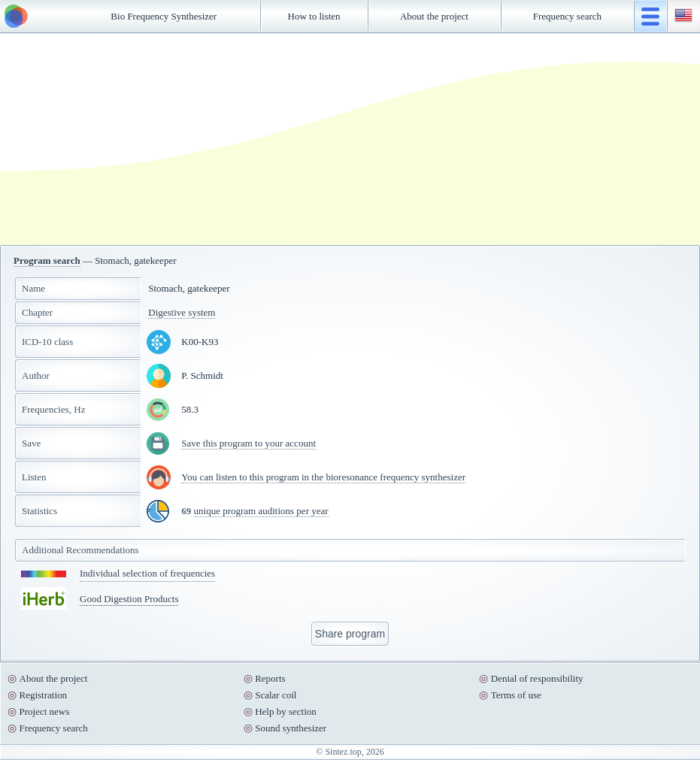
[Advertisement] (350, 139)
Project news (45, 712)
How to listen (314, 16)
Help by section (286, 712)
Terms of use (516, 695)
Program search (47, 260)
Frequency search (567, 16)
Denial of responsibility (537, 678)
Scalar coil (276, 695)
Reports (270, 678)
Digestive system (182, 312)
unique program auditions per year (261, 511)
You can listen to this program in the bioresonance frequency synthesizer (323, 477)
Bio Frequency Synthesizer (164, 16)
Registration (44, 695)
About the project (434, 16)
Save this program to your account (248, 443)
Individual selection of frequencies (147, 573)
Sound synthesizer (291, 728)
